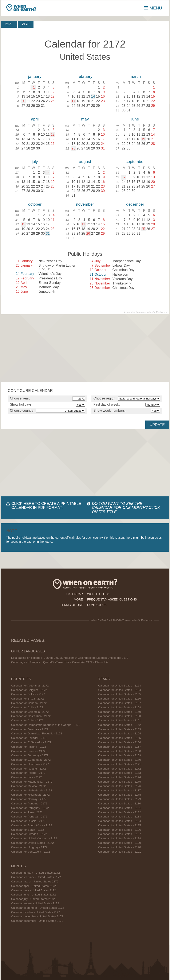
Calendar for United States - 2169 (120, 755)
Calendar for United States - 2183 (120, 817)
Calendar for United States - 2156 (120, 699)
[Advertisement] (85, 348)
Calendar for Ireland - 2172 (28, 773)
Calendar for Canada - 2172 (29, 703)
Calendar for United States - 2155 (120, 694)
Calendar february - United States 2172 (36, 877)
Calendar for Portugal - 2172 (29, 817)
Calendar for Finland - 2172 (29, 747)
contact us (97, 605)
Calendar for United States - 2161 (120, 720)
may (85, 119)
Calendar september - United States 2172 (38, 908)
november (85, 204)
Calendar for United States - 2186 (120, 830)
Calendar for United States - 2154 (120, 690)
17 (74, 101)
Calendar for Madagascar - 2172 (32, 782)
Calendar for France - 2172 (28, 751)
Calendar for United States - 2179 (120, 799)
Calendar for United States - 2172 (33, 843)
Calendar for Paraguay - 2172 (30, 808)
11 (83, 224)
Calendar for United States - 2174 (120, 777)
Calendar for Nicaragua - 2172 (30, 795)
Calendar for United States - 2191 (120, 852)
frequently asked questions (112, 599)
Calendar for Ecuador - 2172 (29, 738)
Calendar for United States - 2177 (120, 790)
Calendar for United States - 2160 (120, 716)
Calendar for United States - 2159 (120, 712)
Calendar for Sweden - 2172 (29, 834)
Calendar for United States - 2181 (120, 808)
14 (93, 96)
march (135, 76)
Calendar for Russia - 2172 (28, 821)
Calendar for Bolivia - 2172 (28, 694)
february (85, 76)
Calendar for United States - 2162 (120, 725)
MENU (153, 8)
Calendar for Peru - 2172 (27, 812)
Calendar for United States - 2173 (120, 773)
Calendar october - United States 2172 (36, 912)
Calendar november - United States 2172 (37, 916)
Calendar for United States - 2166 (120, 742)
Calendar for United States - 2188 (120, 838)
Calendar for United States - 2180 (120, 803)
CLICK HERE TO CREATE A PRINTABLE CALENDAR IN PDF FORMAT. (46, 506)
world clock (98, 594)
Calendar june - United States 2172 (33, 895)
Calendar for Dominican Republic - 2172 (37, 733)
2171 (9, 24)
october (35, 204)
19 (143, 139)
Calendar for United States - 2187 (120, 834)
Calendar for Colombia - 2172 (30, 712)
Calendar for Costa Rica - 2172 (31, 716)
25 (74, 148)
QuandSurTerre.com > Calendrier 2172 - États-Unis (76, 662)
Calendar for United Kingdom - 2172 (34, 838)
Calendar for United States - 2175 (120, 782)
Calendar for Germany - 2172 (30, 755)
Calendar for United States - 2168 (120, 751)
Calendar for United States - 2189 (120, 843)
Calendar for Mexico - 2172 (28, 786)
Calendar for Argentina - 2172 (30, 686)
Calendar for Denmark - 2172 (30, 729)
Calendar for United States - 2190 (120, 847)
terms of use (72, 605)
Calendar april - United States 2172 (33, 886)
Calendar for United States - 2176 (120, 786)
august (85, 162)
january (35, 76)
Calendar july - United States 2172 (33, 899)
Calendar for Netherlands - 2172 (32, 790)
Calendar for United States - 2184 (120, 821)
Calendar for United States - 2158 (120, 707)
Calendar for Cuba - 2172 (27, 720)
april (35, 119)
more (78, 599)
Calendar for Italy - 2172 (27, 777)
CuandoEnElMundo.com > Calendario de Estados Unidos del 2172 (86, 658)
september (135, 162)
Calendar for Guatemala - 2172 (31, 760)
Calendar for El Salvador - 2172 (31, 742)
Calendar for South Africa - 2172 (32, 825)
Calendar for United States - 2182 (120, 812)
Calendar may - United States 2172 (33, 890)
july (35, 162)
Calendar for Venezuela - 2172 (31, 852)
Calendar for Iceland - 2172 (29, 769)
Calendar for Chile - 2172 (27, 707)
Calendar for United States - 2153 (120, 686)
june (135, 119)
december (135, 204)
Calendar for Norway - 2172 (29, 799)
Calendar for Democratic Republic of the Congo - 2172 (46, 725)
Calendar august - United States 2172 (35, 903)
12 (53, 134)
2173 (26, 24)
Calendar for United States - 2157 (120, 703)
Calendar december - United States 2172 (37, 921)
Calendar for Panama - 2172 (29, 803)
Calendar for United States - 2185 (120, 825)
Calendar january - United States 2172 (35, 873)
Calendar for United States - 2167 (120, 747)
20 (23, 101)
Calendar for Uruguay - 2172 (29, 847)
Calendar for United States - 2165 (120, 738)
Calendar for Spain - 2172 (28, 830)
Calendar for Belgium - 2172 (29, 690)
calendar (75, 594)
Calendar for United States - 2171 (120, 764)
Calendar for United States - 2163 (120, 729)
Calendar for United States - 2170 (120, 760)
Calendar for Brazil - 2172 (27, 699)
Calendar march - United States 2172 (35, 881)
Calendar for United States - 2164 (120, 733)
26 (88, 233)
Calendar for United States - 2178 (120, 795)
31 (48, 233)
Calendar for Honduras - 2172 (30, 764)
